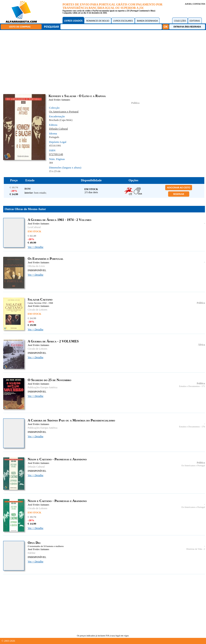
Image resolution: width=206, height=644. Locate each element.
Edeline (32, 553)
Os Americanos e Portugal (64, 111)
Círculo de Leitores (38, 310)
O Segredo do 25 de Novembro (49, 380)
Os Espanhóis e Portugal (46, 259)
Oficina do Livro (36, 266)
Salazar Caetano (40, 299)
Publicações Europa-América (42, 387)
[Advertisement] (104, 61)
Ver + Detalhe (35, 247)
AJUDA (188, 4)
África (201, 345)
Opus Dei (34, 543)
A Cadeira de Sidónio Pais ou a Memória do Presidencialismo (71, 420)
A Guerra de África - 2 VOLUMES (53, 341)
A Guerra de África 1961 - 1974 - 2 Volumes (60, 220)
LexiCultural (34, 227)
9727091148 (56, 154)
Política (135, 103)
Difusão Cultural (58, 129)
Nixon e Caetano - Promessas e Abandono (57, 459)
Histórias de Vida (194, 549)
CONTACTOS (199, 4)
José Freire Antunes (59, 100)
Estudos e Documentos (189, 386)
